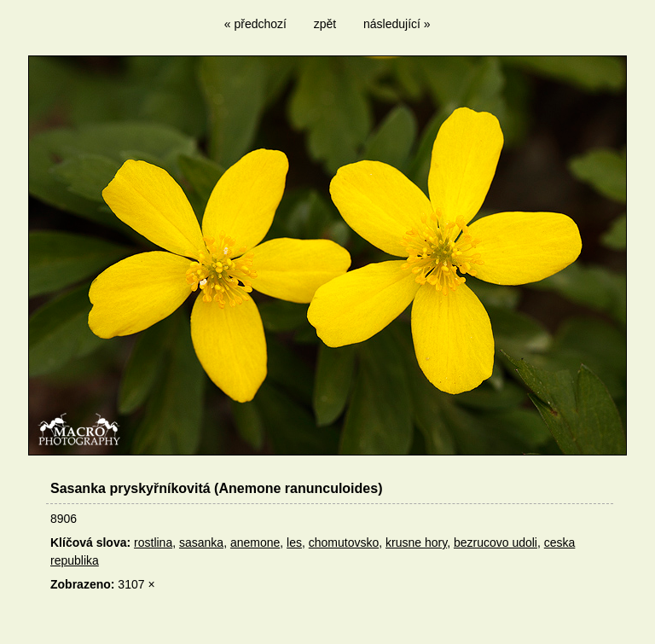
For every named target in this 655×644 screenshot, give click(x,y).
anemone (255, 542)
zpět (325, 24)
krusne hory (416, 542)
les (294, 542)
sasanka (201, 542)
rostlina (153, 542)
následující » (397, 24)
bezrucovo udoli (496, 542)
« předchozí (255, 24)
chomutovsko (344, 542)
